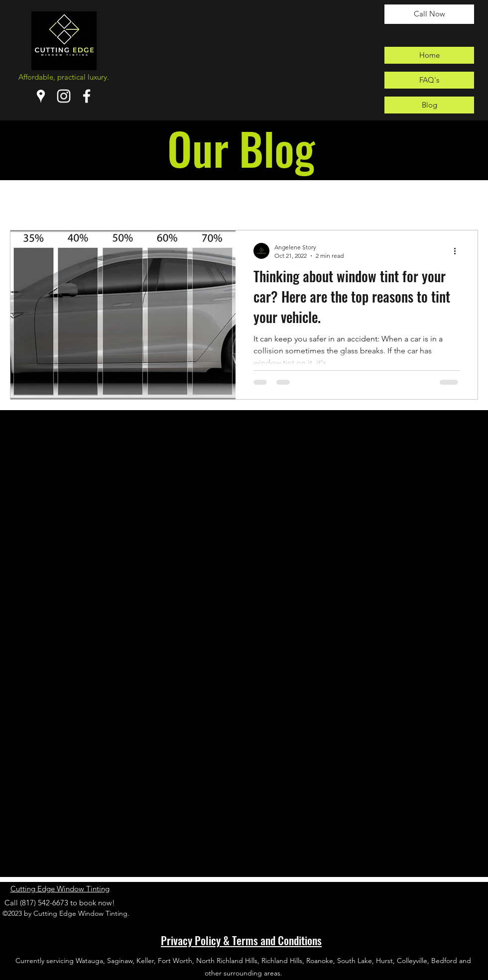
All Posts (27, 200)
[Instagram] (64, 96)
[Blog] (429, 105)
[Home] (429, 55)
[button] (465, 201)
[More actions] (458, 251)
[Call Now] (429, 14)
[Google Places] (41, 96)
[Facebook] (87, 96)
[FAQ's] (429, 80)
